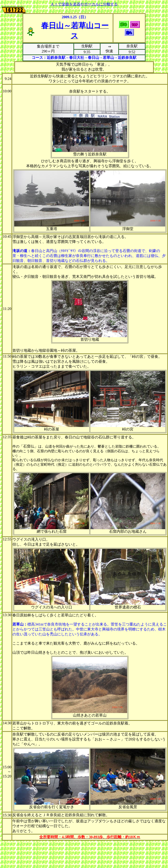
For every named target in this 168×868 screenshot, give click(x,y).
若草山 (82, 26)
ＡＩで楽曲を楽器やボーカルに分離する (84, 4)
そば (61, 237)
